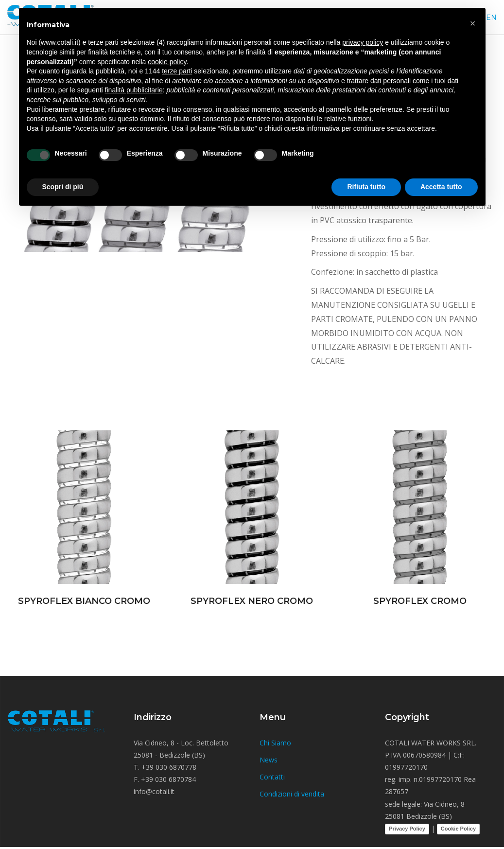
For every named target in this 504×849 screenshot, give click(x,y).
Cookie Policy (458, 829)
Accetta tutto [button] (441, 187)
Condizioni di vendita (292, 794)
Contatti (272, 777)
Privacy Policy (407, 829)
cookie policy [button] (167, 62)
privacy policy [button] (363, 42)
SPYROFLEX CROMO (420, 601)
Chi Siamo (275, 743)
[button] (473, 23)
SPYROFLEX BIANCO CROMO (84, 601)
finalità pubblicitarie (134, 90)
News (269, 760)
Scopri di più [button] (63, 187)
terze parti (177, 71)
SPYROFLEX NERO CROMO (252, 601)
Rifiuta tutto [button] (366, 187)
